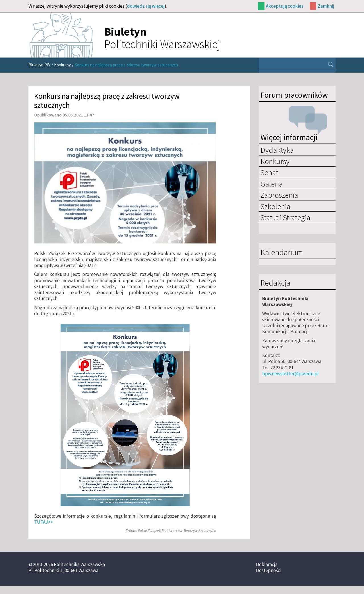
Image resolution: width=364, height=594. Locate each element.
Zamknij (326, 6)
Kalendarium (282, 253)
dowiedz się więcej (146, 6)
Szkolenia (275, 206)
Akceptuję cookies (285, 6)
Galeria (272, 184)
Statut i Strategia (285, 217)
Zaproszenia (279, 195)
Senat (269, 172)
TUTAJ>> (44, 522)
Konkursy (62, 65)
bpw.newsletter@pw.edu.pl (290, 374)
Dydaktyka (277, 150)
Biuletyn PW (39, 65)
